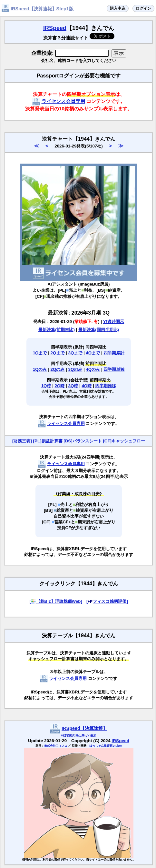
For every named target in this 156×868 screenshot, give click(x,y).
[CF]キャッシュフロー (124, 441)
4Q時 (87, 386)
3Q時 (73, 386)
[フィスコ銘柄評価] (107, 601)
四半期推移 (106, 386)
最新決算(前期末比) (57, 330)
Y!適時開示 (114, 322)
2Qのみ (58, 369)
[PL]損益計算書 (48, 441)
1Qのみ (40, 369)
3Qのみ (75, 369)
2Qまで (58, 353)
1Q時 (46, 386)
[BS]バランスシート (83, 441)
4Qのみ (93, 369)
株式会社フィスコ (56, 746)
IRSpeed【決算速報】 (84, 728)
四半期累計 (114, 353)
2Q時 (60, 386)
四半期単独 (114, 369)
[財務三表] (22, 441)
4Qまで (93, 353)
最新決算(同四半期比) (99, 330)
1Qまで (40, 353)
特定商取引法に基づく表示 (79, 736)
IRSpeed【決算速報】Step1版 (42, 9)
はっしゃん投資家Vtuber (106, 746)
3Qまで (75, 353)
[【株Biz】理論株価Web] (56, 601)
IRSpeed (55, 28)
